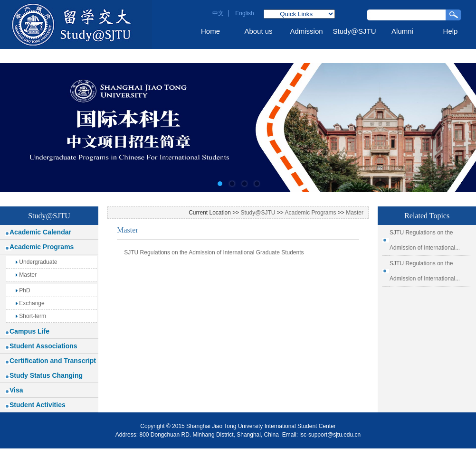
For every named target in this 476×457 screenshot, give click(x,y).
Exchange (30, 303)
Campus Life (29, 331)
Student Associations (43, 346)
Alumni (402, 31)
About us (258, 31)
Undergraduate (36, 262)
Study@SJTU (354, 31)
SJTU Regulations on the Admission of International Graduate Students (214, 252)
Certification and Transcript (53, 361)
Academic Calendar (40, 232)
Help (451, 31)
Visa (16, 390)
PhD (23, 290)
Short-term (31, 316)
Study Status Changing (46, 375)
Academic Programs (42, 247)
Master (26, 275)
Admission (306, 31)
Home (210, 31)
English (244, 13)
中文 (218, 13)
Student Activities (38, 405)
